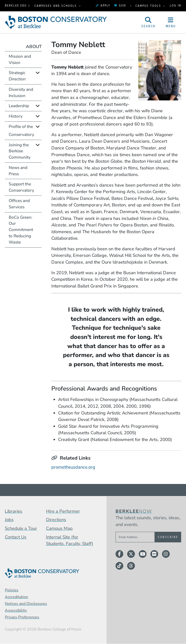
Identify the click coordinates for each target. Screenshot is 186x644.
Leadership (19, 106)
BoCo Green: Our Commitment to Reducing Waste (21, 230)
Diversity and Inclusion (21, 93)
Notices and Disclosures (26, 604)
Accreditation (16, 597)
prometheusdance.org (73, 467)
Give (120, 6)
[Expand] (38, 73)
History (16, 116)
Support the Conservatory (21, 187)
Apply (103, 6)
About (34, 46)
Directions (56, 520)
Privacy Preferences (22, 617)
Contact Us (16, 537)
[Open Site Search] (148, 22)
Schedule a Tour (21, 528)
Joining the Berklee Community (20, 151)
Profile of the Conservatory (21, 131)
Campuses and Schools (56, 6)
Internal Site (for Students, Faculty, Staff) (70, 540)
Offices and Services (19, 204)
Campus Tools (149, 6)
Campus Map (59, 528)
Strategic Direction (17, 76)
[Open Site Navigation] (171, 22)
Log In (175, 6)
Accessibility (16, 610)
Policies (12, 590)
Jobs (9, 520)
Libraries (14, 511)
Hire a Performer (63, 511)
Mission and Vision (20, 59)
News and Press (18, 171)
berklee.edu (16, 6)
